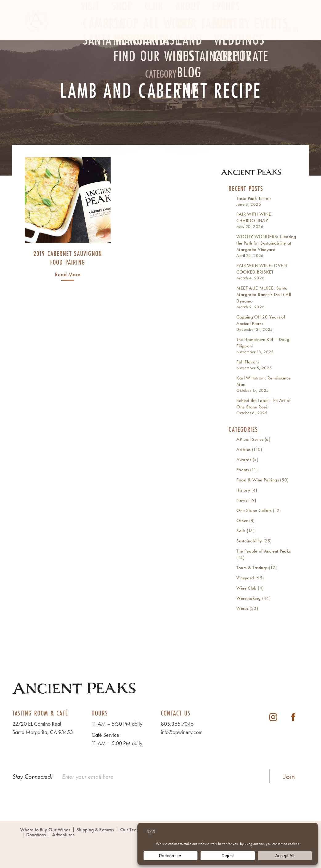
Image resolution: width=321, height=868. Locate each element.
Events (226, 30)
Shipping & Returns (95, 830)
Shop (122, 30)
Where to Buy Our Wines (45, 830)
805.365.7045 (177, 724)
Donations (36, 835)
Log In (291, 29)
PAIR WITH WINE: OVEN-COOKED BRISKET (262, 269)
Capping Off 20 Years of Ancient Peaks (261, 320)
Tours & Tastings (252, 568)
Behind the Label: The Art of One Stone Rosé (263, 404)
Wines (242, 608)
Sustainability (249, 541)
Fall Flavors (248, 362)
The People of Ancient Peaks (263, 551)
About (188, 30)
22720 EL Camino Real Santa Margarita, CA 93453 (43, 728)
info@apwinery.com (182, 732)
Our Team (130, 830)
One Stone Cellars (254, 510)
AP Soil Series (250, 439)
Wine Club (246, 588)
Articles (243, 449)
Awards (244, 460)
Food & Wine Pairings (258, 480)
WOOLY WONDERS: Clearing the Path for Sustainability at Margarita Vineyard (266, 243)
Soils (241, 531)
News (242, 500)
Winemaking (248, 598)
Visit (90, 30)
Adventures (63, 835)
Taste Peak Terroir (254, 198)
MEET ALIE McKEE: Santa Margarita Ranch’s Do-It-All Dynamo (264, 294)
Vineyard (245, 578)
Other (242, 521)
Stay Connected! (33, 777)
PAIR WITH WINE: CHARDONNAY (254, 217)
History (243, 490)
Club (154, 30)
